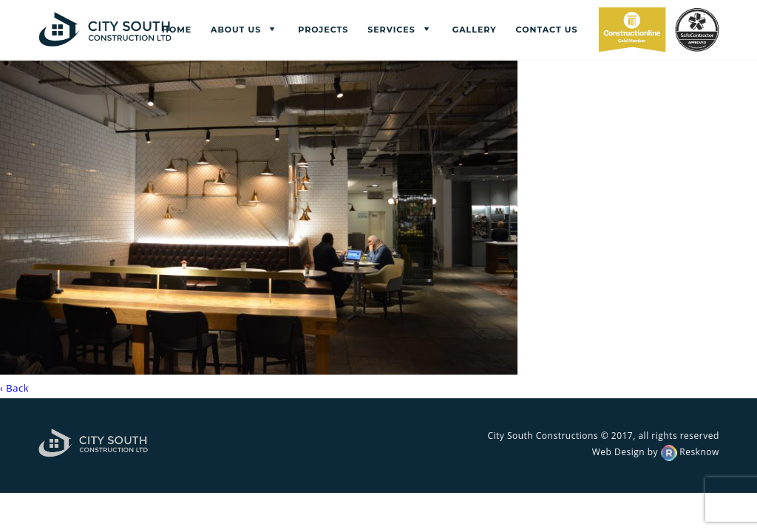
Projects (323, 30)
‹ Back (14, 388)
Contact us (547, 30)
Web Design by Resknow (656, 452)
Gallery (475, 30)
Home (177, 30)
